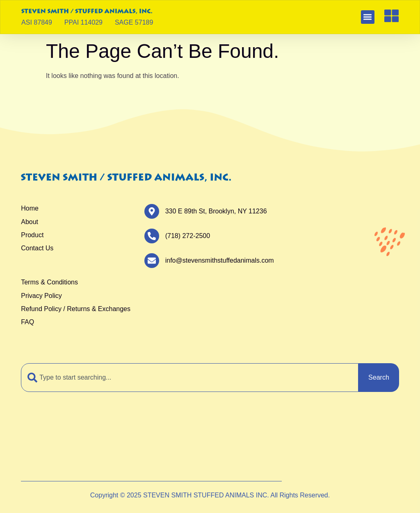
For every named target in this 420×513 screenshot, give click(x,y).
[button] (368, 17)
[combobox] (190, 378)
